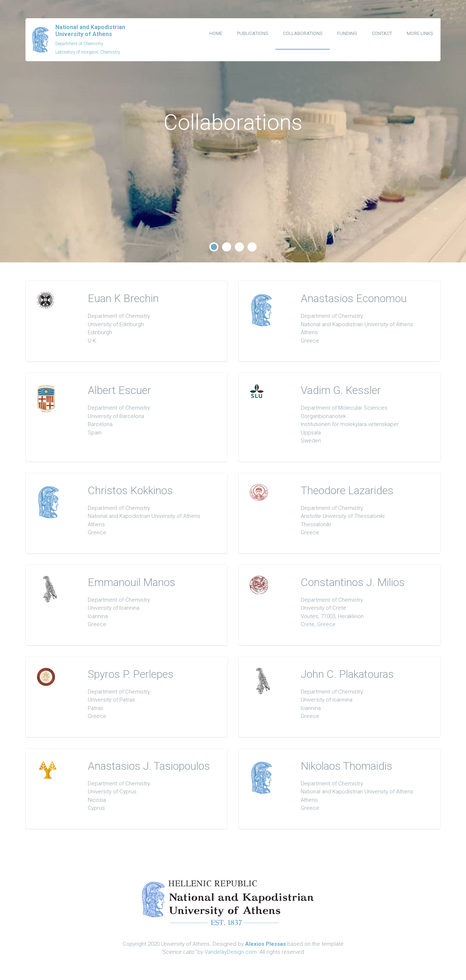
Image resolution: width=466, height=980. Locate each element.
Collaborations (303, 33)
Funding (347, 33)
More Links (420, 33)
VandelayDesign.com (231, 952)
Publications (253, 33)
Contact (382, 33)
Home (216, 33)
